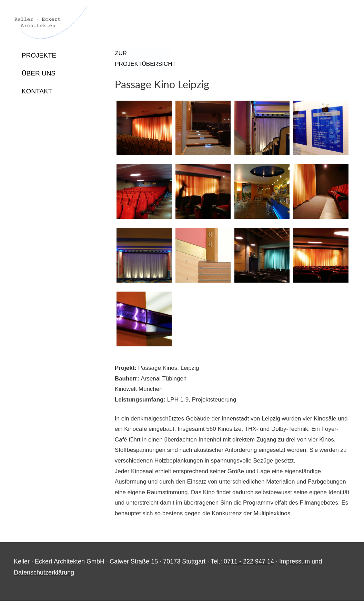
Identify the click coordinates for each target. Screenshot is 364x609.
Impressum (295, 569)
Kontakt (37, 91)
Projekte (39, 55)
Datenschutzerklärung (44, 580)
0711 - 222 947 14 (249, 569)
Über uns (39, 73)
